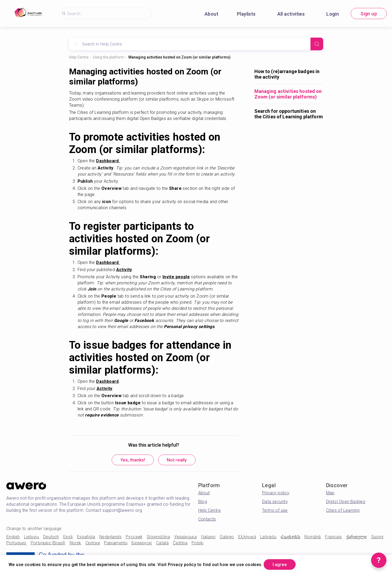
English (13, 537)
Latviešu (268, 537)
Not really (178, 460)
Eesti (68, 537)
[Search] (317, 44)
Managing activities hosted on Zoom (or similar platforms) (179, 57)
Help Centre (79, 57)
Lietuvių (31, 537)
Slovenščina (158, 537)
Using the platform (109, 57)
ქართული (357, 537)
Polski (197, 543)
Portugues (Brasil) (48, 543)
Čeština (180, 543)
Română (313, 537)
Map (330, 493)
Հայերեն (290, 537)
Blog (203, 502)
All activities (291, 14)
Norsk (75, 543)
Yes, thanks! (132, 460)
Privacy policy (276, 493)
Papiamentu (116, 543)
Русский (134, 537)
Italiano (208, 537)
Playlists (246, 14)
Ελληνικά (247, 537)
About (211, 14)
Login (333, 14)
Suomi (377, 537)
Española (86, 537)
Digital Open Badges (346, 502)
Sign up (369, 14)
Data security (275, 502)
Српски (93, 543)
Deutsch (51, 537)
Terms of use (275, 511)
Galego (227, 537)
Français (333, 537)
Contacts (207, 520)
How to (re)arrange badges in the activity (287, 74)
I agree (281, 564)
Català (162, 543)
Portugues (16, 543)
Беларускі (142, 543)
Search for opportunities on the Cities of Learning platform (289, 114)
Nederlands (110, 537)
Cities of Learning (343, 511)
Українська (185, 537)
